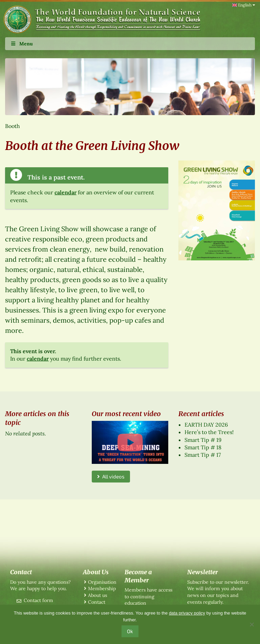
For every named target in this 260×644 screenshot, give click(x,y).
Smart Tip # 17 (203, 455)
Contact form (38, 600)
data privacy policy (187, 613)
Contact (97, 602)
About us (97, 595)
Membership (102, 588)
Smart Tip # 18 (203, 447)
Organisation (102, 582)
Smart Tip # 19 (203, 440)
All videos (111, 476)
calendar (66, 192)
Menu (21, 44)
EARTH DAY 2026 (206, 425)
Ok (130, 631)
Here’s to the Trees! (209, 432)
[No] (252, 624)
